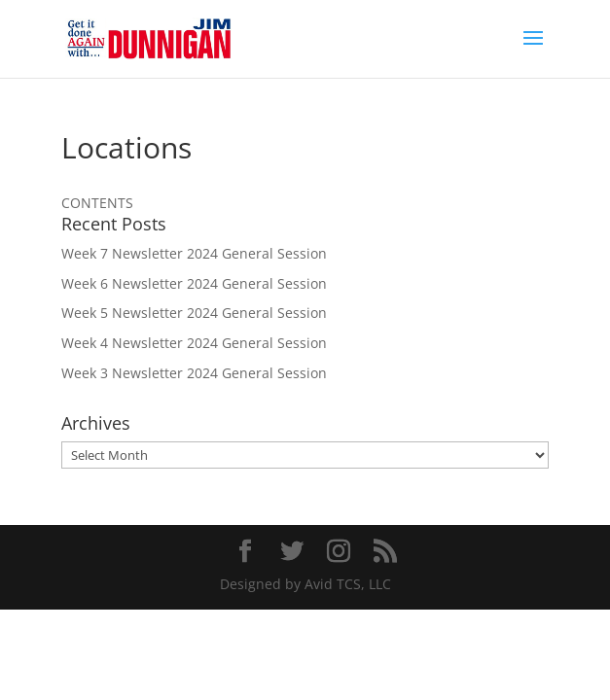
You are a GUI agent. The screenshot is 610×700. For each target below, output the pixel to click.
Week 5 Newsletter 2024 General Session (194, 313)
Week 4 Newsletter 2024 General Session (194, 343)
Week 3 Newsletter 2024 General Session (194, 373)
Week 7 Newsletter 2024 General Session (194, 253)
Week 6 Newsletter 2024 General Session (194, 283)
